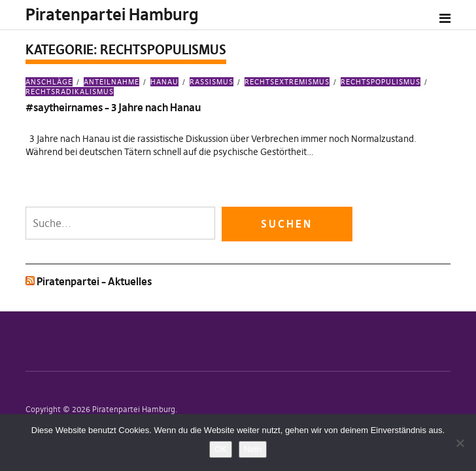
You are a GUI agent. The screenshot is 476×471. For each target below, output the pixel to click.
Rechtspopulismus (381, 82)
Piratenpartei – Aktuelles (94, 281)
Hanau (164, 82)
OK (221, 449)
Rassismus (212, 82)
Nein (253, 449)
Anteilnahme (111, 82)
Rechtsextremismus (287, 82)
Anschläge (49, 82)
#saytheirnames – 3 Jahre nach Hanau (113, 107)
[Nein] (460, 443)
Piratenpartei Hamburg (112, 15)
